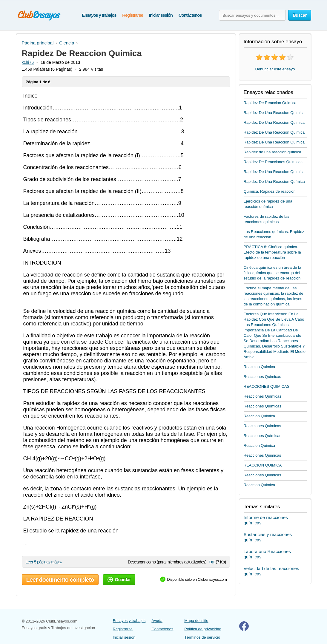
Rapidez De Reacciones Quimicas (273, 162)
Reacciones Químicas (262, 396)
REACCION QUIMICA (263, 465)
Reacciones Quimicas (262, 377)
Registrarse (132, 15)
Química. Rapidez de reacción (270, 191)
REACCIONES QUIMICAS (267, 386)
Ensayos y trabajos (99, 15)
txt (212, 562)
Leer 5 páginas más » (44, 562)
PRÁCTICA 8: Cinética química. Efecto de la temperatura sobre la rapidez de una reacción (272, 252)
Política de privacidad (203, 629)
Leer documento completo (60, 580)
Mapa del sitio (196, 621)
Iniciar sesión (161, 15)
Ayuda (157, 621)
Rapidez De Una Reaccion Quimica (274, 113)
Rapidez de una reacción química (272, 152)
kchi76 (28, 62)
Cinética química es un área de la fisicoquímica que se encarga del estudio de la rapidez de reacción (272, 273)
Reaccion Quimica (260, 367)
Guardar (119, 579)
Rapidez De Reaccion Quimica (270, 103)
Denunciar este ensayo (275, 69)
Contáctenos (190, 15)
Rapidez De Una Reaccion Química (274, 182)
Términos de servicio (202, 637)
